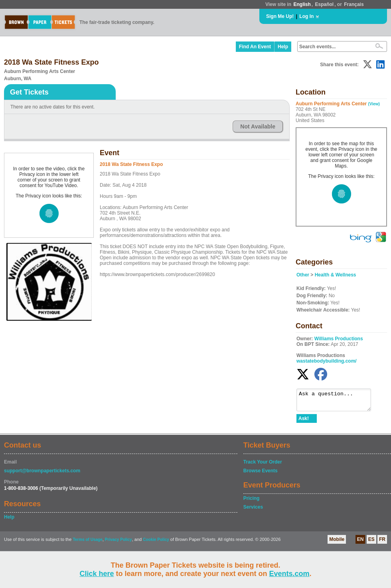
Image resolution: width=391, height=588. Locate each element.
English (302, 4)
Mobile (337, 543)
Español (325, 4)
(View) (374, 104)
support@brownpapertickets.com (42, 474)
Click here (97, 574)
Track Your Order (263, 466)
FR (382, 543)
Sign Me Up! (280, 16)
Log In (306, 16)
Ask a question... (338, 402)
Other (303, 275)
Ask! (304, 422)
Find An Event (255, 47)
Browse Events (261, 474)
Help (283, 47)
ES (371, 543)
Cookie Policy (156, 543)
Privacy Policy (118, 543)
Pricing (252, 502)
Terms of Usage (87, 543)
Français (354, 4)
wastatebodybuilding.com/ (327, 361)
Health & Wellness (336, 275)
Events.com (289, 574)
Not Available (258, 126)
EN (360, 543)
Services (253, 511)
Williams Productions (339, 339)
